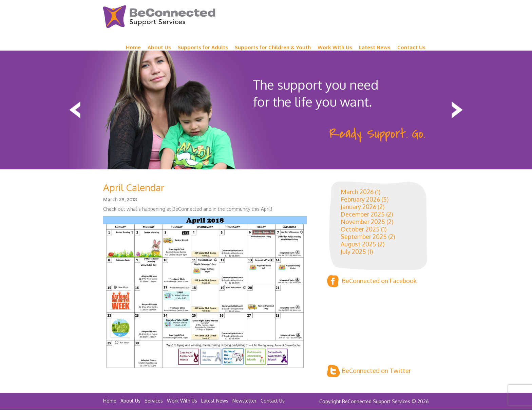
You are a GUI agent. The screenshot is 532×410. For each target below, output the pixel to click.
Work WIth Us (335, 47)
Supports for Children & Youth (273, 47)
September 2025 (364, 237)
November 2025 (363, 222)
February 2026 (360, 199)
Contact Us (411, 47)
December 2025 (363, 214)
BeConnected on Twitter (369, 371)
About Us (159, 47)
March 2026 (357, 192)
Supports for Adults (203, 47)
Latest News (375, 47)
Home (133, 47)
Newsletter (244, 401)
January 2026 (358, 207)
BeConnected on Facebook (372, 281)
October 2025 (360, 229)
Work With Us (182, 401)
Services (154, 401)
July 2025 (353, 251)
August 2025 (358, 244)
